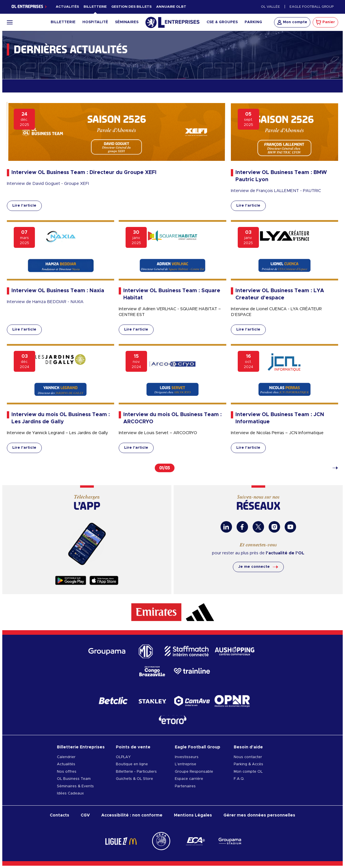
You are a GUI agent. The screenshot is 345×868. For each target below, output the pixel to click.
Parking (253, 22)
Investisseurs (187, 757)
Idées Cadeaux (70, 793)
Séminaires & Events (75, 786)
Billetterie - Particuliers (136, 772)
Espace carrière (189, 779)
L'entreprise (186, 764)
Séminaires (127, 22)
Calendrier (66, 757)
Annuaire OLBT (171, 7)
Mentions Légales (193, 815)
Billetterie (95, 7)
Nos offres (67, 772)
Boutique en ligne (132, 764)
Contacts (60, 815)
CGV (85, 815)
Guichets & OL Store (134, 779)
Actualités (67, 7)
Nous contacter (248, 757)
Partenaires (185, 786)
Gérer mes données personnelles (259, 815)
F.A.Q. (239, 779)
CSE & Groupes (222, 22)
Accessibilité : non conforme (132, 815)
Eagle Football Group (312, 7)
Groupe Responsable (194, 772)
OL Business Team (74, 779)
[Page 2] (332, 468)
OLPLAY (123, 757)
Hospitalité (95, 22)
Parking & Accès (248, 764)
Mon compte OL (248, 772)
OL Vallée (270, 7)
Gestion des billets (131, 7)
